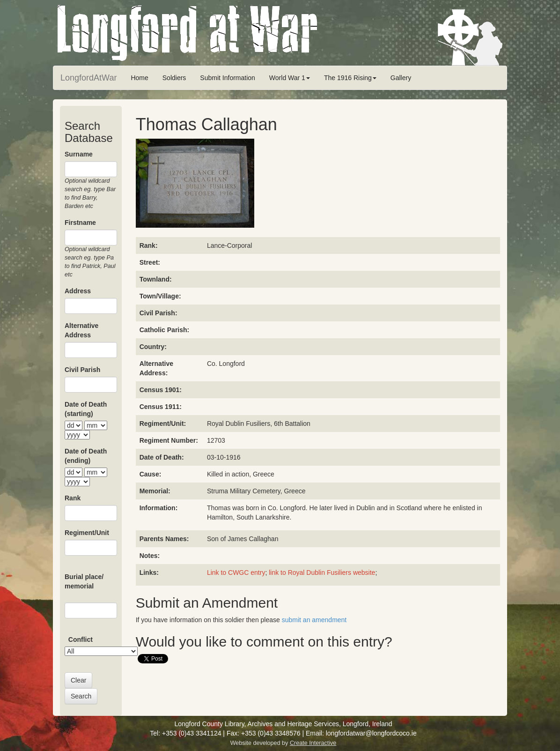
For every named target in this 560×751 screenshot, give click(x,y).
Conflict (81, 639)
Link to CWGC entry (236, 573)
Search (81, 696)
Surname (79, 154)
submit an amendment (314, 620)
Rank (73, 498)
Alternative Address (81, 330)
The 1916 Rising (350, 78)
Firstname (80, 223)
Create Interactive (313, 743)
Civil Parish (82, 370)
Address (78, 291)
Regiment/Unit (87, 533)
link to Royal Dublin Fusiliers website (322, 573)
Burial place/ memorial (84, 581)
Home (139, 78)
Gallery (401, 78)
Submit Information (228, 78)
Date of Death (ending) (86, 456)
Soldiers (174, 78)
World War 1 (290, 78)
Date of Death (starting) (86, 409)
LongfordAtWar (88, 78)
